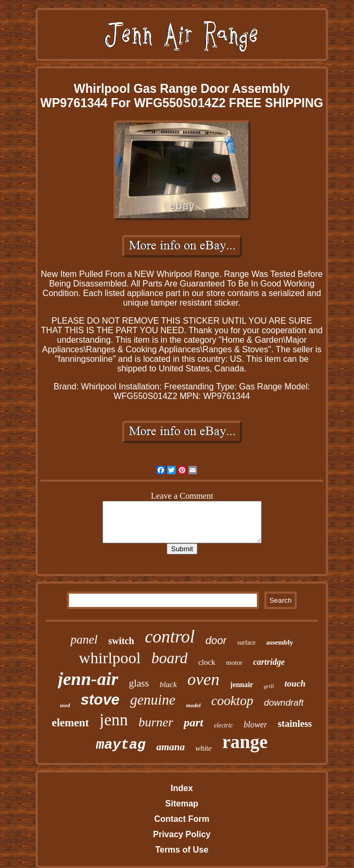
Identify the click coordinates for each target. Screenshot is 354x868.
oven (203, 679)
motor (234, 662)
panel (84, 640)
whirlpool (110, 658)
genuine (153, 700)
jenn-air (88, 679)
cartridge (269, 662)
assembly (280, 642)
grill (269, 686)
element (71, 723)
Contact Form (182, 819)
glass (139, 683)
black (168, 684)
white (203, 748)
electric (223, 725)
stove (100, 700)
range (245, 742)
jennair (242, 685)
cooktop (232, 701)
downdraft (284, 703)
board (169, 658)
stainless (295, 724)
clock (206, 662)
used (65, 705)
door (216, 640)
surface (247, 643)
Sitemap (182, 804)
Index (182, 788)
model (194, 705)
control (170, 637)
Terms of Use (182, 850)
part (193, 722)
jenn (114, 720)
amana (170, 747)
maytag (121, 745)
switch (121, 641)
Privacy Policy (182, 834)
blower (255, 724)
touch (295, 684)
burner (156, 722)
